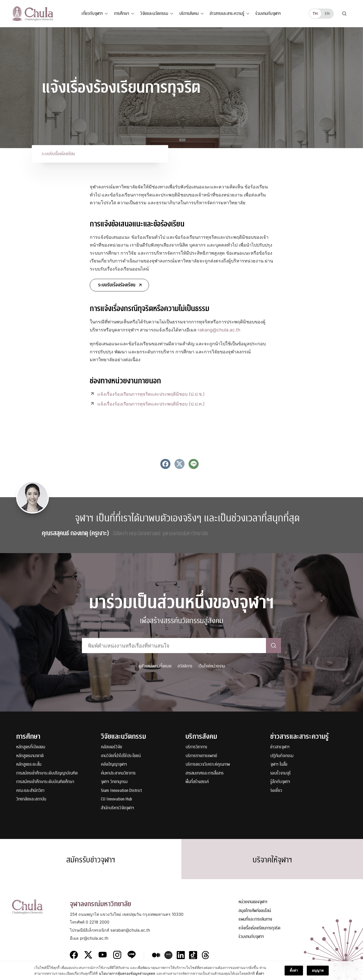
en (327, 13)
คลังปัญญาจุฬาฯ (114, 765)
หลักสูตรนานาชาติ (30, 756)
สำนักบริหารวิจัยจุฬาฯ (117, 808)
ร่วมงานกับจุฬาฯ (268, 13)
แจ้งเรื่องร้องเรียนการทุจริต (259, 928)
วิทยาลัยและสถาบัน (31, 799)
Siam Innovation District (121, 791)
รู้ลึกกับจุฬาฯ (280, 782)
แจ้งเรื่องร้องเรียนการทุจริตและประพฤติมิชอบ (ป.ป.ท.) (151, 404)
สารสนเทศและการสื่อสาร (205, 773)
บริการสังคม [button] (189, 13)
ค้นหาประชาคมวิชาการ (118, 773)
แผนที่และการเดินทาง (255, 919)
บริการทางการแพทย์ (201, 756)
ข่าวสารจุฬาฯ (280, 747)
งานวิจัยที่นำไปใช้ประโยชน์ (121, 756)
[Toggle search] (344, 14)
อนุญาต (318, 974)
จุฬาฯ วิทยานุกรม (114, 782)
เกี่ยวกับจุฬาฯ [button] (92, 13)
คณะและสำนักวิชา (30, 791)
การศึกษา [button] (122, 13)
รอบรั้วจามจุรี (280, 773)
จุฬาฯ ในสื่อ (279, 765)
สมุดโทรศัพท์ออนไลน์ (255, 911)
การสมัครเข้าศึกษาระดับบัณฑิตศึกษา (45, 782)
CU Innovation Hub (116, 799)
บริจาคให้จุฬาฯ (272, 860)
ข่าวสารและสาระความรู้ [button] (227, 13)
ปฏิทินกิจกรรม (282, 756)
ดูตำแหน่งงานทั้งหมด (155, 666)
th (315, 13)
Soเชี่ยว (276, 791)
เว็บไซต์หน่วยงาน (212, 666)
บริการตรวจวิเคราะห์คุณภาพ (208, 765)
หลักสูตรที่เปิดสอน (31, 747)
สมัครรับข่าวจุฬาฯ (91, 860)
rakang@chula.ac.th (219, 330)
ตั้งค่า (294, 974)
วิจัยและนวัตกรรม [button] (154, 13)
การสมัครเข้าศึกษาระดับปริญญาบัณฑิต (47, 773)
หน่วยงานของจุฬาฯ (253, 902)
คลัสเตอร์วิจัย (111, 747)
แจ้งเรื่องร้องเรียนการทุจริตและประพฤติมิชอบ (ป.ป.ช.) (151, 394)
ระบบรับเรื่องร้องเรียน (58, 154)
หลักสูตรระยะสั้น (29, 765)
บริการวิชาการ (196, 747)
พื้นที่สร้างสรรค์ (197, 782)
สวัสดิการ (185, 666)
